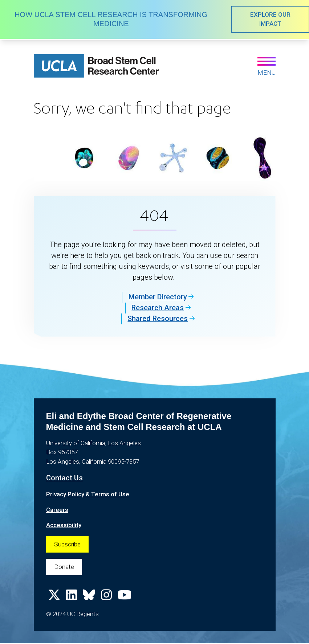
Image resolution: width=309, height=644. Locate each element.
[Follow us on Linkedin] (72, 598)
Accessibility (64, 525)
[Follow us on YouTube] (125, 598)
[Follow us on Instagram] (106, 598)
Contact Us (64, 478)
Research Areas (158, 308)
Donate (64, 567)
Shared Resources (158, 319)
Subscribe (67, 544)
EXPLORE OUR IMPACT (270, 19)
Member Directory (158, 297)
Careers (57, 509)
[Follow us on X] (54, 598)
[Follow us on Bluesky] (89, 598)
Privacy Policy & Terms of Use (88, 494)
